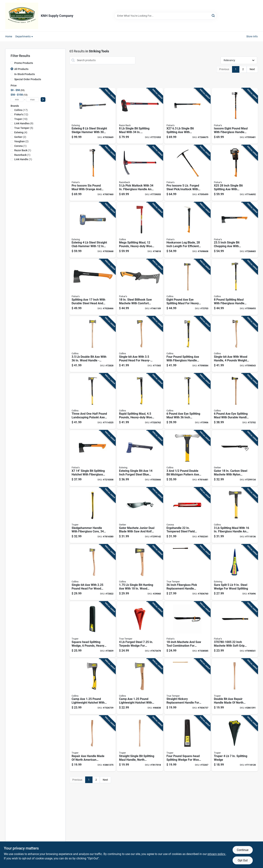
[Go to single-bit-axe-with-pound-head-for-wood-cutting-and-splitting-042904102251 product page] (92, 572)
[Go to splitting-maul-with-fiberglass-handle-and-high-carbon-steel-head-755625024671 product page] (235, 515)
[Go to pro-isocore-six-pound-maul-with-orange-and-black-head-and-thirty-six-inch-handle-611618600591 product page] (92, 173)
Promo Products (24, 63)
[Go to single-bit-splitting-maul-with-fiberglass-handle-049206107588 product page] (140, 116)
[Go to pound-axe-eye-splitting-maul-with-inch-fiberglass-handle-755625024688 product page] (187, 401)
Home (9, 36)
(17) (21, 110)
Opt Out (243, 860)
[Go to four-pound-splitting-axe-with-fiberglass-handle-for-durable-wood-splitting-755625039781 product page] (187, 344)
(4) (21, 132)
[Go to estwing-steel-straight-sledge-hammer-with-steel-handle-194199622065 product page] (92, 116)
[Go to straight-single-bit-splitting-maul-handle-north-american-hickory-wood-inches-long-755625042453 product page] (140, 743)
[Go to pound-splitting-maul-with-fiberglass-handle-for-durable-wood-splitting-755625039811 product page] (235, 287)
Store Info (252, 36)
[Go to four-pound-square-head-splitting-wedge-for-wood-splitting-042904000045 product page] (187, 743)
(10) (21, 119)
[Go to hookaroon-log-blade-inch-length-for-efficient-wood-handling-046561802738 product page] (187, 230)
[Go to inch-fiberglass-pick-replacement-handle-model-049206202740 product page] (187, 572)
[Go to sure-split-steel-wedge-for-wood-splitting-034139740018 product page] (235, 572)
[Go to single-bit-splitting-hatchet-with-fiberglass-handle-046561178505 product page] (92, 458)
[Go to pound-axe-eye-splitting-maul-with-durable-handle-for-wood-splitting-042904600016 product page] (235, 401)
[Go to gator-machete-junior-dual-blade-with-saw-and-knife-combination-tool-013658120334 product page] (140, 515)
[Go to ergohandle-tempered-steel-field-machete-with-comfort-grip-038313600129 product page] (187, 515)
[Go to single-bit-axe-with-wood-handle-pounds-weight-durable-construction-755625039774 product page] (235, 344)
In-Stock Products (25, 74)
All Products (21, 69)
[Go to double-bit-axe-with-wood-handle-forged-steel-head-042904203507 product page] (92, 344)
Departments (23, 36)
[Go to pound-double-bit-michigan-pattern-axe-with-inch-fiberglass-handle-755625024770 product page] (187, 458)
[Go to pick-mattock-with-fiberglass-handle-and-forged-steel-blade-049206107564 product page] (140, 173)
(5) (24, 128)
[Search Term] (166, 16)
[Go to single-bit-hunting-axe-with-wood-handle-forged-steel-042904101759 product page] (140, 572)
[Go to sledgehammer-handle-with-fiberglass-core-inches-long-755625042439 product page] (92, 515)
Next (252, 69)
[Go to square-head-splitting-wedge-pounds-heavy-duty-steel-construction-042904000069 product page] (92, 629)
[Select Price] (43, 100)
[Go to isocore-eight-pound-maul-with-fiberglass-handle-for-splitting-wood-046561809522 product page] (235, 116)
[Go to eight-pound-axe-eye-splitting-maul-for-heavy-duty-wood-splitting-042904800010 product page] (187, 287)
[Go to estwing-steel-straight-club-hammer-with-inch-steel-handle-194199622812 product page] (92, 230)
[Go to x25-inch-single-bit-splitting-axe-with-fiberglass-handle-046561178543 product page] (235, 173)
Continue (243, 850)
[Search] (213, 15)
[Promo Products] (12, 63)
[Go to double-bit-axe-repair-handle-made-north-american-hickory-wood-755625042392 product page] (235, 686)
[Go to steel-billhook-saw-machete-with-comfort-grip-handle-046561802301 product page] (140, 287)
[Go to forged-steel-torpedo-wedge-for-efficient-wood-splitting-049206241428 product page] (140, 629)
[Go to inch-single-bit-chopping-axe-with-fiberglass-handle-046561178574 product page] (235, 230)
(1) (20, 146)
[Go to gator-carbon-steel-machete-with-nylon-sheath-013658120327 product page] (235, 458)
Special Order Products (28, 79)
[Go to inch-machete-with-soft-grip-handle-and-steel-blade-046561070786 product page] (235, 629)
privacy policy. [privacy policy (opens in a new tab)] (217, 854)
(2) (20, 137)
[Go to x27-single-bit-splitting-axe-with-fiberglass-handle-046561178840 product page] (187, 116)
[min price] (17, 100)
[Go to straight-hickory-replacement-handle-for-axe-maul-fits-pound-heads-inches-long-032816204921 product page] (187, 686)
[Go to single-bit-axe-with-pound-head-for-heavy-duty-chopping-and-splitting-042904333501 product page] (140, 344)
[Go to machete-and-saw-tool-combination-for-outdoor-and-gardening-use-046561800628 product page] (187, 629)
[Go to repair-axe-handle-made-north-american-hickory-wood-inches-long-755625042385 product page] (92, 743)
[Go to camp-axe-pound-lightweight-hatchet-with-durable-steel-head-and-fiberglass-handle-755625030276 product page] (92, 686)
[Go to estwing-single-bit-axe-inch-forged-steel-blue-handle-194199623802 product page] (140, 458)
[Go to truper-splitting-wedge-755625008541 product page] (235, 743)
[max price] (32, 100)
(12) (21, 114)
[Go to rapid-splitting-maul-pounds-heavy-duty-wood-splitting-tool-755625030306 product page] (140, 401)
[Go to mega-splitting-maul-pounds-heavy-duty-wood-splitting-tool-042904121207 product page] (140, 230)
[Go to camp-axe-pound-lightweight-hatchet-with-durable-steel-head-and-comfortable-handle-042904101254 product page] (140, 686)
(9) (24, 123)
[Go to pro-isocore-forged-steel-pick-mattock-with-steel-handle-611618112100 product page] (187, 173)
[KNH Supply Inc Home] (22, 16)
